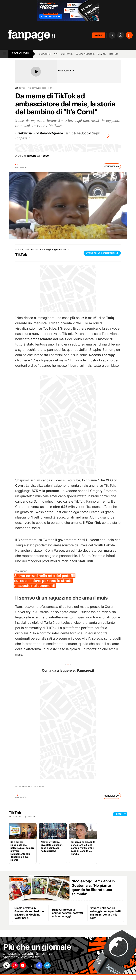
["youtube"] (26, 966)
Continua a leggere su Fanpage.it (68, 670)
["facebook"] (44, 966)
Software (67, 54)
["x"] (35, 966)
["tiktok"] (7, 966)
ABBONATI (99, 35)
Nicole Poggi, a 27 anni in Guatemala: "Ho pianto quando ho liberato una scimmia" (93, 888)
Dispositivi (45, 54)
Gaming (102, 54)
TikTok (22, 88)
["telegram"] (53, 966)
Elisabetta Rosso (38, 156)
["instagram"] (16, 966)
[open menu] (4, 54)
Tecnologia (21, 53)
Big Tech (114, 54)
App (56, 54)
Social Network (85, 54)
